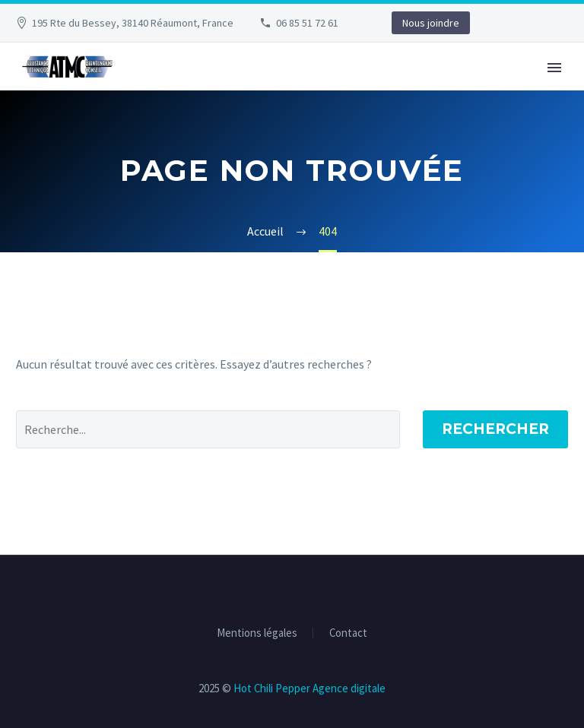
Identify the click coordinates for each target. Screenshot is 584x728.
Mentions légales (257, 633)
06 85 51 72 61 (307, 23)
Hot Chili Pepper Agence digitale (309, 688)
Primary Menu (554, 68)
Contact (348, 633)
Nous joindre (431, 23)
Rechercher (495, 429)
